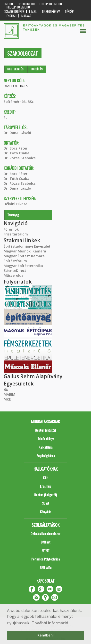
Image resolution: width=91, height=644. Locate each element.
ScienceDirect (15, 271)
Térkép (69, 12)
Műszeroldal (14, 275)
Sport (46, 503)
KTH (46, 478)
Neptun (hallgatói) (45, 495)
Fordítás (37, 69)
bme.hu (8, 4)
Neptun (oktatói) (45, 430)
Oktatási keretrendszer (45, 533)
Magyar (26, 16)
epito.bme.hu (26, 4)
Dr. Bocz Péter (16, 148)
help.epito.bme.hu (18, 7)
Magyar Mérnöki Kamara (25, 251)
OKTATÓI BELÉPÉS (14, 12)
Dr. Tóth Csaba (17, 153)
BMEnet (46, 542)
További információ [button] (50, 623)
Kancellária (45, 447)
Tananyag (13, 215)
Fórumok (11, 229)
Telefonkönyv (51, 12)
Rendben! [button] (45, 635)
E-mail (33, 12)
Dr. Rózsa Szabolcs (20, 158)
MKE (7, 399)
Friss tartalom (16, 234)
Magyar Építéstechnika (23, 266)
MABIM (9, 394)
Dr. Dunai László (17, 133)
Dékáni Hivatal (16, 204)
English (12, 16)
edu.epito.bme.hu (51, 4)
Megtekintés (15, 69)
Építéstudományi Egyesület (27, 246)
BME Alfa (46, 567)
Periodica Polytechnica (45, 559)
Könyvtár (45, 512)
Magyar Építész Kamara (24, 256)
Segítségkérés (46, 456)
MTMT (46, 550)
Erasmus (45, 486)
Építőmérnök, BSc (19, 102)
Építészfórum (15, 261)
